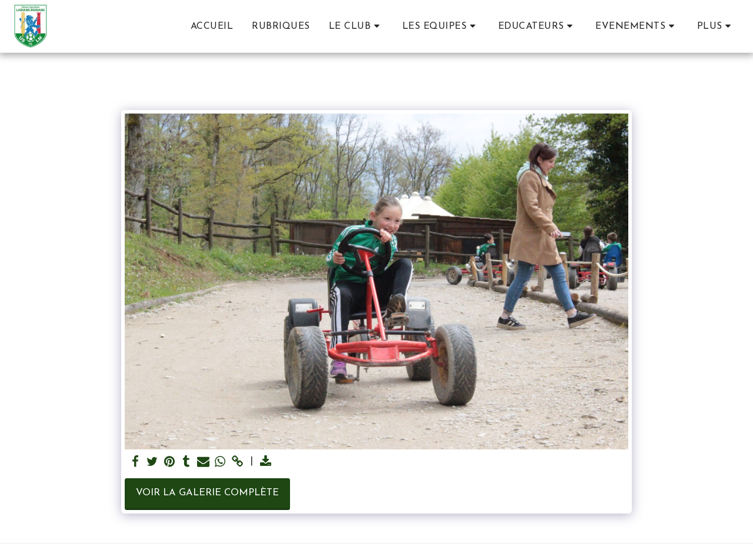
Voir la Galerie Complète (207, 493)
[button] (356, 26)
